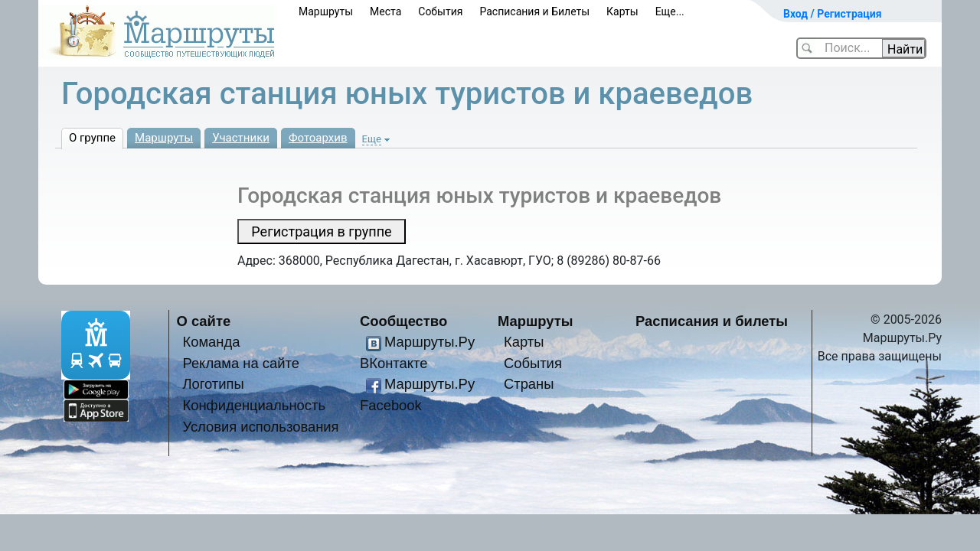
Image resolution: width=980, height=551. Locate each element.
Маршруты (326, 11)
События (440, 11)
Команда (211, 342)
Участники (241, 138)
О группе (92, 138)
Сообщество (403, 321)
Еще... (670, 11)
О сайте (204, 321)
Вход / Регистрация (833, 14)
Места (385, 11)
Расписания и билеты (712, 321)
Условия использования (260, 427)
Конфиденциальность (254, 405)
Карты (622, 11)
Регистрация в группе (321, 231)
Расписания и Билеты (534, 11)
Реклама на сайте (241, 363)
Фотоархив (318, 138)
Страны (529, 384)
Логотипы (213, 384)
